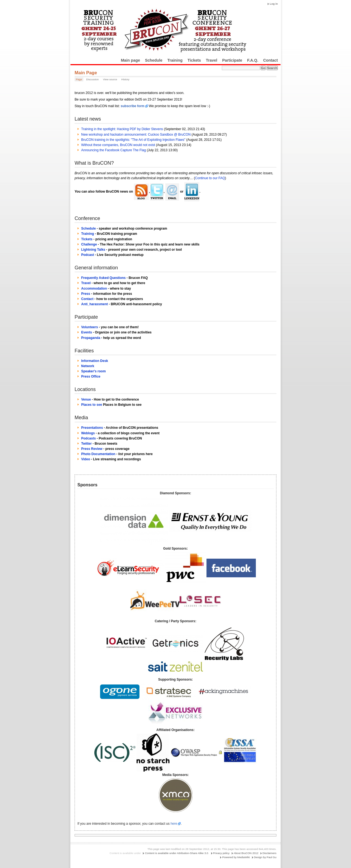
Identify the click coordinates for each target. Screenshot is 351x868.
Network (88, 366)
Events (87, 332)
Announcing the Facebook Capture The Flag (114, 150)
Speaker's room (94, 371)
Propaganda (91, 338)
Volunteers (90, 327)
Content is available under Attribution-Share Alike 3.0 (176, 853)
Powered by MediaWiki (236, 857)
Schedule (154, 60)
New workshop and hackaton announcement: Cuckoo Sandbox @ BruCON (136, 135)
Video (86, 459)
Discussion (92, 79)
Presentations (92, 428)
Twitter (86, 444)
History (125, 79)
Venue (86, 399)
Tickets (194, 60)
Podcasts (88, 438)
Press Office (91, 376)
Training (175, 60)
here (174, 824)
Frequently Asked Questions (103, 278)
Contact (271, 60)
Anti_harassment (94, 304)
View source (110, 79)
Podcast (88, 255)
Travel (212, 60)
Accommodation (94, 289)
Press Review (92, 449)
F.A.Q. (253, 60)
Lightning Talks (93, 250)
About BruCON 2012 (246, 853)
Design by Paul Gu (265, 857)
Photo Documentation (98, 454)
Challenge (89, 244)
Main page (131, 60)
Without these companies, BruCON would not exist (118, 145)
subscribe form (133, 106)
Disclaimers (269, 853)
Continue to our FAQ (210, 178)
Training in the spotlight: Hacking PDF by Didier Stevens (122, 129)
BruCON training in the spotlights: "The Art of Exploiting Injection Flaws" (133, 140)
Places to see (92, 405)
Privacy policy (221, 853)
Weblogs (88, 433)
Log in (274, 4)
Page (79, 79)
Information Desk (95, 361)
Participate (232, 60)
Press (86, 294)
